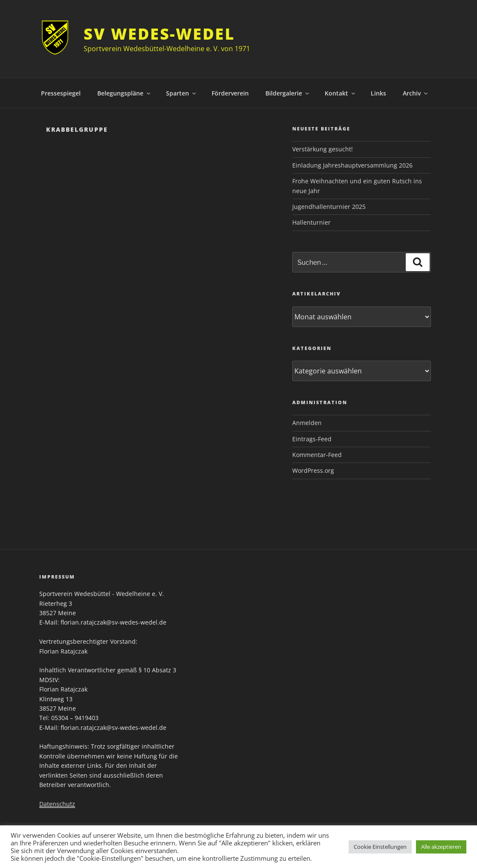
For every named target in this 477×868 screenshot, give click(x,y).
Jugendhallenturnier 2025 (329, 207)
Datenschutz (57, 804)
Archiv (416, 93)
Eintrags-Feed (312, 439)
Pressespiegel (61, 93)
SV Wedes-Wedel (159, 34)
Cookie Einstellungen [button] (380, 847)
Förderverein (230, 93)
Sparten (182, 93)
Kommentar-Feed (317, 455)
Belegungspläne (124, 93)
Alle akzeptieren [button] (441, 847)
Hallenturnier (311, 222)
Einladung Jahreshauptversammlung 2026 (352, 165)
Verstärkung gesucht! (323, 149)
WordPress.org (313, 470)
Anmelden (307, 423)
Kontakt (340, 93)
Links (378, 93)
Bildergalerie (288, 93)
